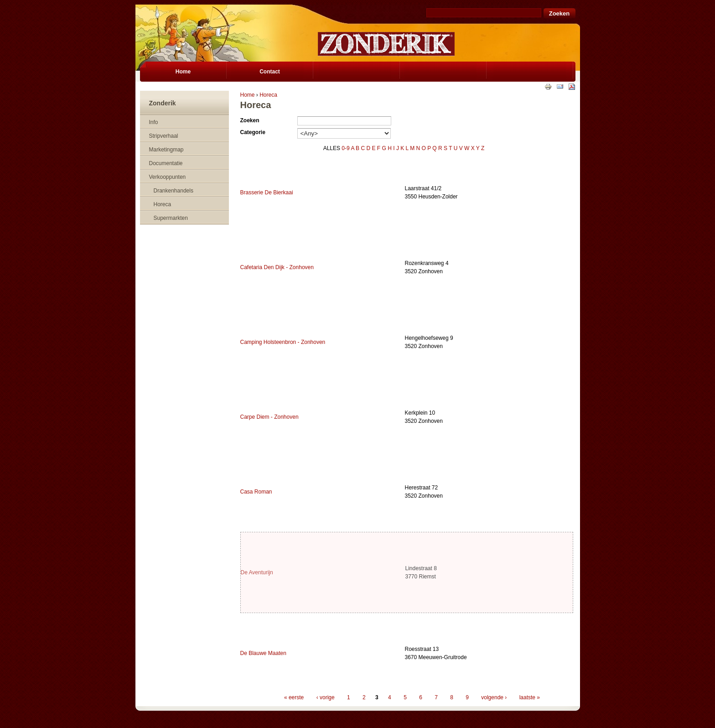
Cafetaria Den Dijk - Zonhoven (277, 267)
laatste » (530, 697)
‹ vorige (326, 697)
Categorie (253, 132)
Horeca (268, 95)
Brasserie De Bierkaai (267, 192)
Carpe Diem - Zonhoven (269, 417)
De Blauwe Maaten (263, 653)
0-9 (345, 148)
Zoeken (250, 120)
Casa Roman (256, 492)
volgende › (494, 697)
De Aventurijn (257, 572)
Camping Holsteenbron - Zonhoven (283, 342)
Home (248, 95)
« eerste (294, 697)
